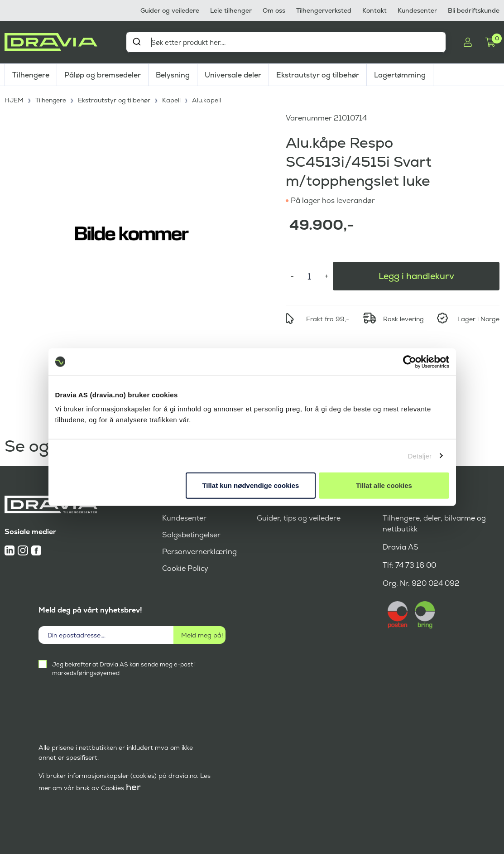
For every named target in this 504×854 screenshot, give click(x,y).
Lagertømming (400, 75)
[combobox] (286, 42)
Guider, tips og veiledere (299, 518)
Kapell (173, 100)
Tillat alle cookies (384, 485)
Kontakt (374, 10)
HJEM (14, 100)
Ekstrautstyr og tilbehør (318, 75)
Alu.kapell (208, 100)
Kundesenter (417, 10)
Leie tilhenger (231, 10)
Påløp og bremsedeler (103, 75)
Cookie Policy (185, 568)
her (133, 786)
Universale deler (233, 75)
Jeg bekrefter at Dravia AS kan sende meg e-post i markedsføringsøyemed (124, 668)
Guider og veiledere (170, 10)
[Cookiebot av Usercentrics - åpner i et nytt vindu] (410, 362)
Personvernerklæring (199, 551)
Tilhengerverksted (324, 10)
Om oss (274, 10)
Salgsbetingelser (191, 534)
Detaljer (420, 456)
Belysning (173, 75)
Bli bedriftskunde (474, 10)
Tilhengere (31, 75)
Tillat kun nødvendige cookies (250, 485)
